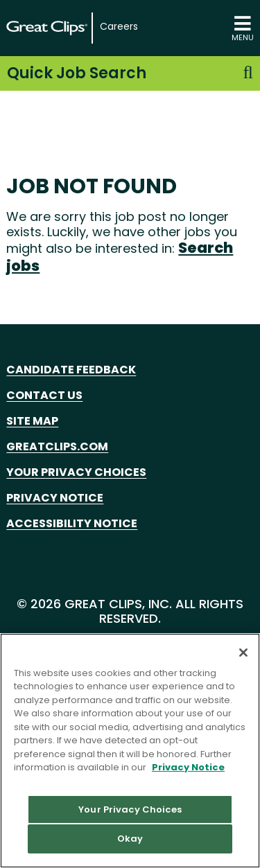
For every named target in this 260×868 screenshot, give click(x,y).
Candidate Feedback (71, 370)
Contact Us (44, 395)
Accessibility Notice (72, 523)
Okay (130, 839)
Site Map (32, 421)
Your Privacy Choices (76, 472)
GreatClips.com (57, 446)
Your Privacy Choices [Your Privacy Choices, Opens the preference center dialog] (130, 809)
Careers (119, 27)
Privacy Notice (55, 498)
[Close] (243, 653)
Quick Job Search (130, 73)
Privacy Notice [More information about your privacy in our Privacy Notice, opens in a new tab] (188, 767)
